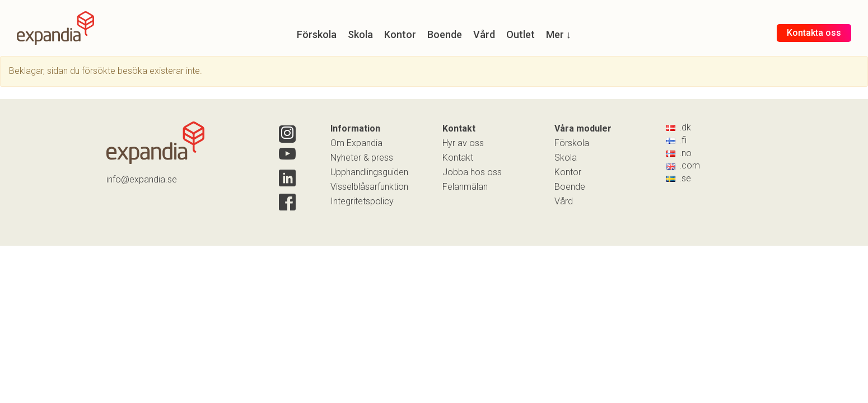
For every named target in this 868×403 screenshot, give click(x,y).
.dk (679, 127)
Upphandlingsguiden (369, 172)
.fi (676, 140)
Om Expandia (356, 143)
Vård (564, 201)
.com (683, 165)
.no (679, 153)
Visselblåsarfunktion (369, 187)
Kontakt (458, 158)
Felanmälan (465, 187)
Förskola (572, 143)
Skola (566, 158)
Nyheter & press (362, 158)
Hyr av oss (463, 143)
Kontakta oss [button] (814, 33)
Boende (570, 187)
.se (679, 178)
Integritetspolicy (362, 201)
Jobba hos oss (472, 172)
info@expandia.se (142, 179)
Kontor (568, 172)
